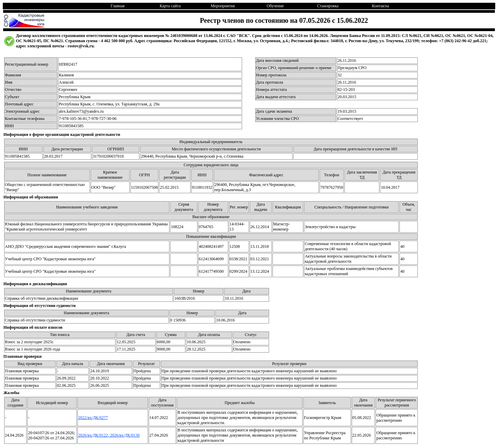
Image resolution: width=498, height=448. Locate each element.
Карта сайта (170, 6)
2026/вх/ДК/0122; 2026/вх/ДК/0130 (109, 435)
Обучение (275, 6)
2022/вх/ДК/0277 (93, 418)
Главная (118, 6)
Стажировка (328, 6)
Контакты (380, 6)
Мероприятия (223, 6)
